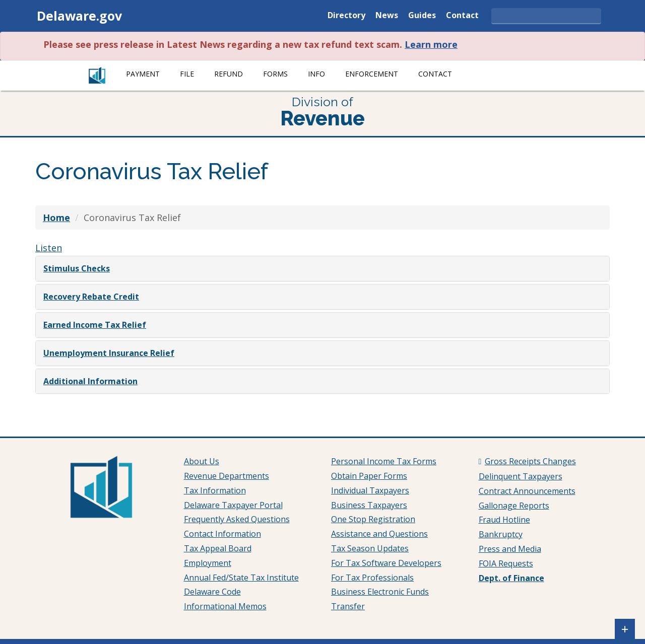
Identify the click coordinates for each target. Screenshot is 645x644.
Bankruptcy (501, 534)
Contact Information (222, 534)
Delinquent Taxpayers (521, 476)
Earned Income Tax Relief (95, 325)
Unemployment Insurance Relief (109, 353)
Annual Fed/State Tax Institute (241, 578)
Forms (275, 74)
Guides (422, 16)
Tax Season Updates (370, 548)
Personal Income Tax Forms (384, 461)
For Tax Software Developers (386, 563)
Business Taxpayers (369, 505)
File (187, 74)
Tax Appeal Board (218, 548)
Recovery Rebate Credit (91, 297)
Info (316, 74)
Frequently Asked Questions (237, 519)
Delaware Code (212, 592)
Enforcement (372, 74)
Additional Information (90, 381)
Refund (229, 74)
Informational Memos (225, 606)
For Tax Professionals (372, 578)
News (387, 16)
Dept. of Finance (511, 578)
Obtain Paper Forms (369, 476)
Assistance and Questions (379, 534)
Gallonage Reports (514, 506)
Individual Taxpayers (370, 490)
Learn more (431, 44)
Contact (462, 16)
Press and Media (510, 549)
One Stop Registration (373, 519)
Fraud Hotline (504, 520)
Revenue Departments (227, 476)
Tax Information (215, 490)
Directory (346, 16)
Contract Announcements (527, 491)
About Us (202, 461)
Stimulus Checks (77, 268)
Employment (208, 563)
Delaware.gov (79, 16)
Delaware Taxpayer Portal (233, 505)
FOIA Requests (506, 563)
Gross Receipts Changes (530, 461)
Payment (143, 74)
